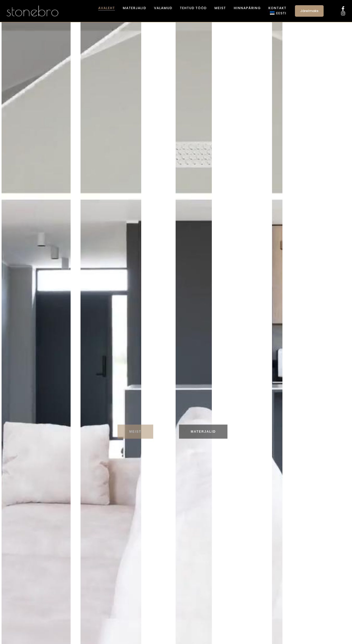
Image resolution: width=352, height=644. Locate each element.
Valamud (163, 8)
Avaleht (107, 8)
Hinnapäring (247, 8)
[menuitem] (278, 13)
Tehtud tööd (193, 8)
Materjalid (134, 8)
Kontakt (277, 8)
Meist (220, 8)
